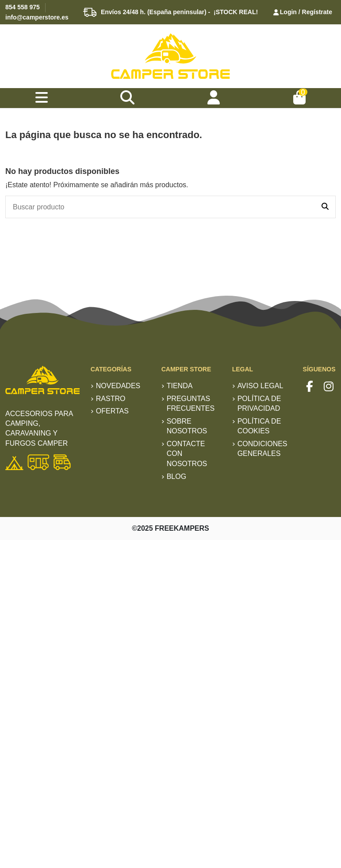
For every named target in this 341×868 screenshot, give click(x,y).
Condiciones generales (262, 449)
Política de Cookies (259, 426)
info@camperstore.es (37, 17)
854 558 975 (23, 7)
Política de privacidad (259, 403)
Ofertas (112, 411)
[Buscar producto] (325, 207)
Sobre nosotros (187, 426)
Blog (176, 476)
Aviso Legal (261, 386)
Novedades (118, 386)
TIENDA (180, 386)
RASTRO (111, 399)
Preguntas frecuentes (191, 403)
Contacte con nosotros (187, 454)
